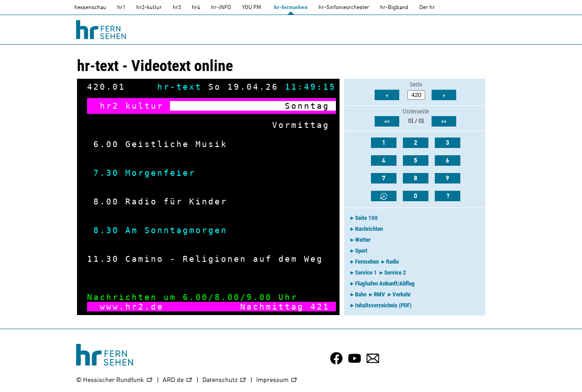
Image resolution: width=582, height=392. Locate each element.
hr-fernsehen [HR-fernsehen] (291, 8)
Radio (392, 262)
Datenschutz (224, 380)
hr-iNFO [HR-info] (221, 8)
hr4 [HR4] (196, 8)
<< (387, 122)
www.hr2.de (132, 307)
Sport (361, 251)
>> (444, 122)
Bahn (361, 294)
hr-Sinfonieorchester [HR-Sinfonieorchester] (344, 8)
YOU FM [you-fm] (252, 8)
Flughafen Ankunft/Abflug (385, 283)
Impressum (277, 380)
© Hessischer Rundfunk (115, 380)
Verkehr (402, 294)
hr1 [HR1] (121, 8)
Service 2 (395, 272)
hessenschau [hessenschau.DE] (90, 8)
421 (320, 307)
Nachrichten (369, 229)
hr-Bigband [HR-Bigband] (394, 8)
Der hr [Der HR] (427, 8)
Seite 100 (366, 218)
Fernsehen (367, 262)
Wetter (363, 240)
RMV (379, 294)
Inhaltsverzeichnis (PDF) (383, 305)
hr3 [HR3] (177, 8)
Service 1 (366, 272)
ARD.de (178, 380)
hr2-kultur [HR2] (149, 8)
